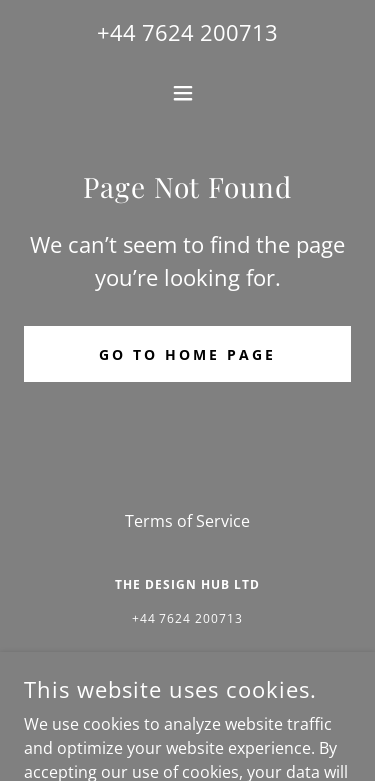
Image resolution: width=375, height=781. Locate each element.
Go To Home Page (187, 354)
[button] (187, 93)
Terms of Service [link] (187, 521)
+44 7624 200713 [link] (187, 32)
